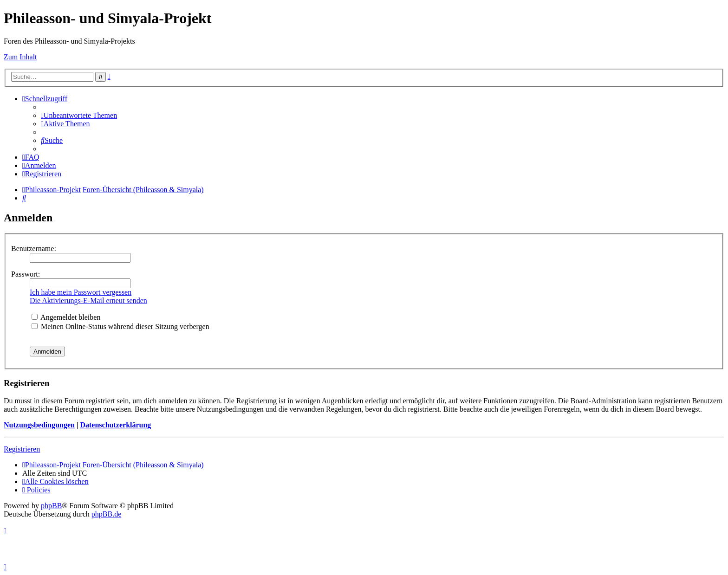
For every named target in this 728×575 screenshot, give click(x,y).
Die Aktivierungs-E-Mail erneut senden (88, 300)
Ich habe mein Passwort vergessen (81, 292)
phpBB (51, 506)
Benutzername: (34, 249)
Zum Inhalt (20, 57)
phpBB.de (106, 514)
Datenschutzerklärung (115, 425)
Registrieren (22, 449)
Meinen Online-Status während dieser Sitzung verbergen (120, 326)
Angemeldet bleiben (66, 317)
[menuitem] (79, 115)
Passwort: (26, 274)
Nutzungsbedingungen (39, 425)
